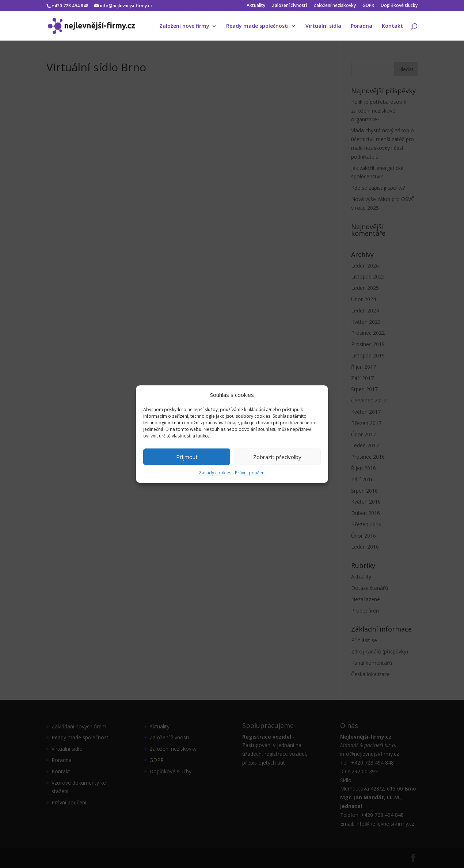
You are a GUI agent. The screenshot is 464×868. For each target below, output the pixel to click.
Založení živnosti (289, 6)
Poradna (362, 26)
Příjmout (187, 457)
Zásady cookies (215, 473)
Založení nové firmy (184, 26)
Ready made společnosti (257, 26)
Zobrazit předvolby (277, 457)
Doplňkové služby (399, 6)
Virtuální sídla (323, 26)
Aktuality (256, 6)
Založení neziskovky (335, 6)
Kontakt (392, 26)
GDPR (368, 6)
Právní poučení (250, 473)
